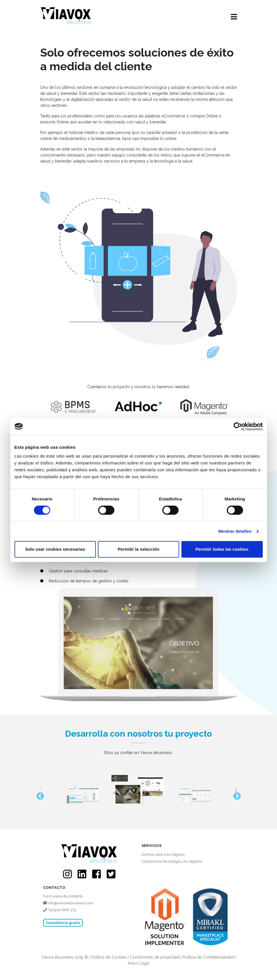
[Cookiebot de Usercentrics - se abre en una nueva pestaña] (238, 426)
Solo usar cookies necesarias (55, 549)
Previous (39, 795)
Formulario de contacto (63, 896)
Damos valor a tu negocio (163, 854)
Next (236, 795)
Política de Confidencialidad (208, 957)
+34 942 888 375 (60, 910)
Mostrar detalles (235, 531)
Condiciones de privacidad (155, 957)
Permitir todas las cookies (222, 549)
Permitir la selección (139, 549)
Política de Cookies (109, 957)
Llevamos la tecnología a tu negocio (172, 861)
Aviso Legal (138, 963)
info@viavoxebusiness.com (68, 903)
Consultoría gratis (63, 923)
